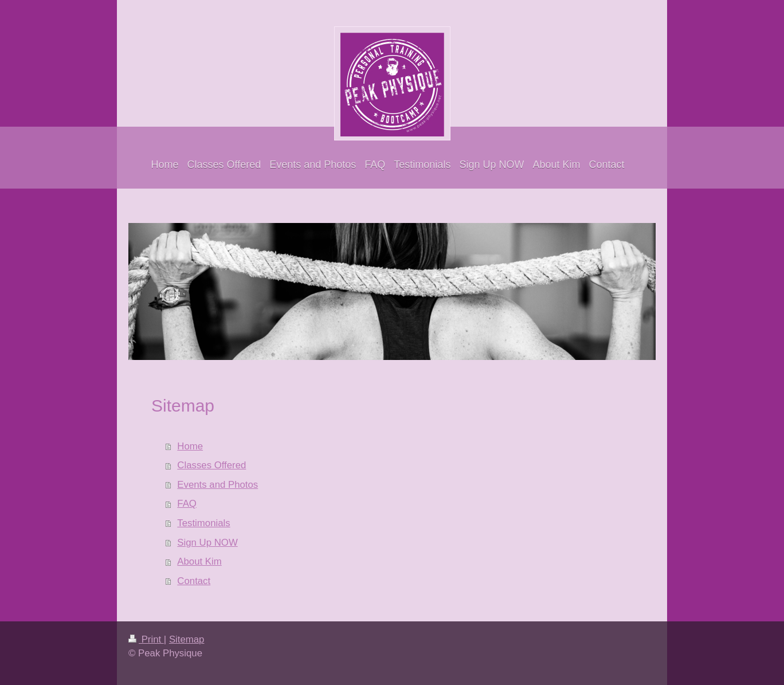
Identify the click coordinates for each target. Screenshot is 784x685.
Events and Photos (217, 485)
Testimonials (203, 523)
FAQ (187, 504)
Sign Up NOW (207, 543)
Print (146, 639)
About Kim (199, 561)
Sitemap (187, 639)
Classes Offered (211, 465)
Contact (194, 581)
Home (190, 446)
